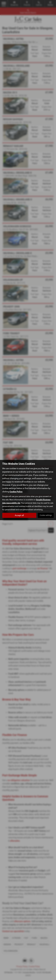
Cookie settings (46, 515)
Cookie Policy (16, 492)
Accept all (19, 515)
